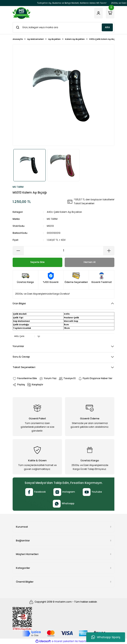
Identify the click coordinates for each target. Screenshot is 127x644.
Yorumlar (18, 346)
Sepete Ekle (37, 262)
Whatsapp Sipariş (106, 637)
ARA (107, 27)
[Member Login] (98, 13)
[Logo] (21, 13)
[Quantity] (63, 251)
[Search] (63, 27)
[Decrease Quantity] (18, 251)
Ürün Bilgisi (19, 303)
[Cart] (110, 13)
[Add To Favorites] (25, 379)
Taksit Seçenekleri (24, 367)
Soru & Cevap (21, 357)
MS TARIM (52, 219)
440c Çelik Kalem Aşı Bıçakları (64, 212)
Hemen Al (90, 262)
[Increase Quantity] (109, 251)
